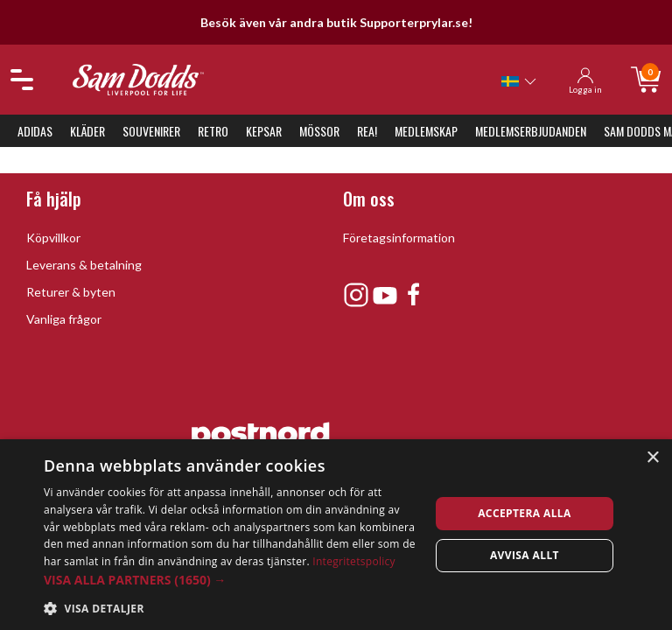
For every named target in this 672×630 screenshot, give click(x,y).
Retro (213, 131)
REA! (367, 131)
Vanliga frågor (64, 319)
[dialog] (336, 535)
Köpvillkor (53, 238)
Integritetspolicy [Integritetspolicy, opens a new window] (354, 561)
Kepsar (264, 131)
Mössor (319, 131)
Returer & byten (71, 292)
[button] (231, 580)
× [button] (652, 458)
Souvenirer (151, 131)
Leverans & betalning (84, 265)
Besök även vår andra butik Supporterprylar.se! (336, 22)
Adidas (35, 131)
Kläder (87, 131)
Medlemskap (426, 131)
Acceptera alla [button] (525, 513)
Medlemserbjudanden (531, 131)
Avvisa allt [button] (525, 555)
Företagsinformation (399, 238)
